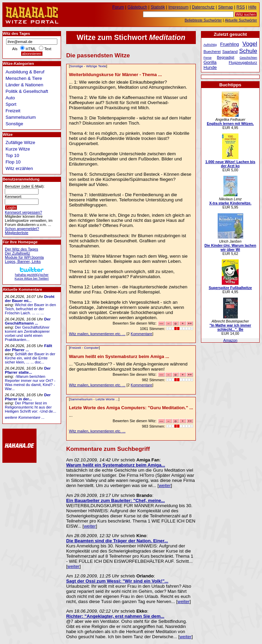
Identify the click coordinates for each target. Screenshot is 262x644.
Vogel (250, 44)
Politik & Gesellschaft (27, 91)
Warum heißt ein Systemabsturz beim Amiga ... (119, 356)
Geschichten (248, 58)
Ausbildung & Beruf (25, 72)
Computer (91, 348)
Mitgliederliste (17, 233)
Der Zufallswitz (17, 253)
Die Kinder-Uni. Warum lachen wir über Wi (230, 247)
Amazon (230, 340)
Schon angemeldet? (22, 229)
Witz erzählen (19, 168)
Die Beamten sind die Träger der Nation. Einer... (117, 541)
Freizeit (76, 348)
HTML (31, 49)
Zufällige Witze (20, 142)
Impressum (179, 7)
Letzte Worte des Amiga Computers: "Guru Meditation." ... (131, 408)
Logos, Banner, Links (23, 261)
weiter (165, 485)
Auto (10, 98)
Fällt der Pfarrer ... (28, 348)
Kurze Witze (18, 149)
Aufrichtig (210, 45)
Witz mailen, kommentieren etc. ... (97, 334)
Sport (11, 104)
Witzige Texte (96, 66)
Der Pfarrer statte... (28, 370)
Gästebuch (137, 7)
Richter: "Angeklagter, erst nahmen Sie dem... (115, 616)
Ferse (207, 58)
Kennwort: (13, 197)
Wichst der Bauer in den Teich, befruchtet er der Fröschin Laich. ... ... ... (30, 309)
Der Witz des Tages (21, 249)
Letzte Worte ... (107, 399)
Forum (118, 7)
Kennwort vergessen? (23, 212)
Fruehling (229, 44)
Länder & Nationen (24, 85)
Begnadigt (226, 57)
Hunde (210, 67)
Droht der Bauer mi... (30, 299)
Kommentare (141, 334)
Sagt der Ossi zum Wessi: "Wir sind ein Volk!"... (117, 581)
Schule (248, 51)
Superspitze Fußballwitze (230, 288)
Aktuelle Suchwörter (241, 20)
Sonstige (77, 66)
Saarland (230, 52)
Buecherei (212, 52)
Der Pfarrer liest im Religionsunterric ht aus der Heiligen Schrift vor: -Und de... (30, 407)
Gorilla (210, 62)
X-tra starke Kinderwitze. (230, 203)
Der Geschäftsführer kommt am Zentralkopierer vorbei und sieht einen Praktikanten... (27, 333)
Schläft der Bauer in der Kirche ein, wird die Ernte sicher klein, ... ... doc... (30, 358)
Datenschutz (203, 7)
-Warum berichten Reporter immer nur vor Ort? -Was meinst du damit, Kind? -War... (30, 383)
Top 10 (12, 155)
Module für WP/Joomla (24, 257)
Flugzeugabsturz (243, 62)
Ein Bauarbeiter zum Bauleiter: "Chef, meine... (115, 500)
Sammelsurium (81, 399)
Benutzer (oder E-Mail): (25, 186)
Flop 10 (13, 162)
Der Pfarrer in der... (28, 397)
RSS (241, 7)
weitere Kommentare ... (25, 417)
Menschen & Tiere (24, 78)
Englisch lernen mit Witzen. (230, 124)
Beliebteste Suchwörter (203, 20)
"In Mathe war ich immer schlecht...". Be (230, 327)
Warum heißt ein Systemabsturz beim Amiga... (116, 465)
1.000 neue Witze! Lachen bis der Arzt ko (230, 164)
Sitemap (225, 7)
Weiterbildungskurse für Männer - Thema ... (115, 75)
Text (48, 49)
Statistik (158, 7)
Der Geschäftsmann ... (28, 321)
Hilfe (252, 7)
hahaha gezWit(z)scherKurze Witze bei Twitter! (32, 275)
